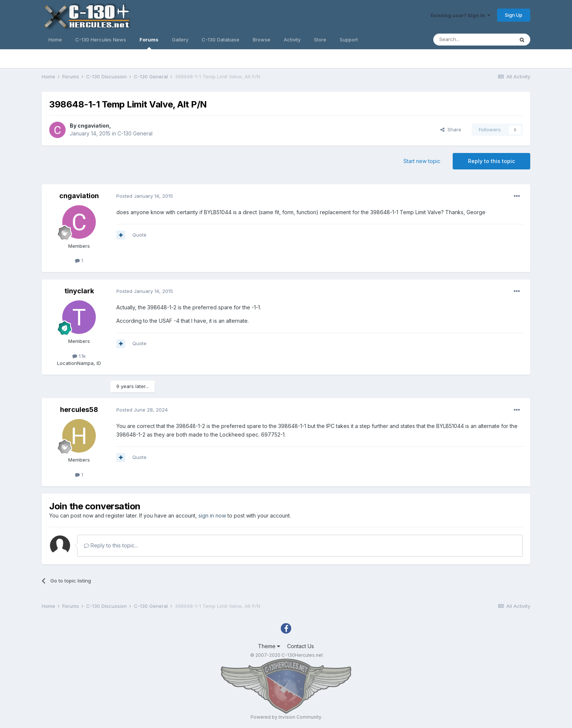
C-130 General (135, 133)
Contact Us (301, 646)
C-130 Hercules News (101, 40)
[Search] (474, 40)
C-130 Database (221, 40)
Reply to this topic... (111, 545)
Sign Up (514, 15)
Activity (292, 40)
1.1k (79, 356)
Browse (262, 40)
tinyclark (79, 291)
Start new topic (422, 161)
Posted (145, 196)
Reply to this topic (491, 161)
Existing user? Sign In (461, 15)
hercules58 (79, 410)
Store (320, 40)
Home (55, 40)
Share (451, 129)
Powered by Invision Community (286, 717)
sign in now (212, 515)
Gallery (180, 40)
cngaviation (93, 126)
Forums (149, 43)
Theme (269, 646)
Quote (139, 235)
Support (349, 40)
